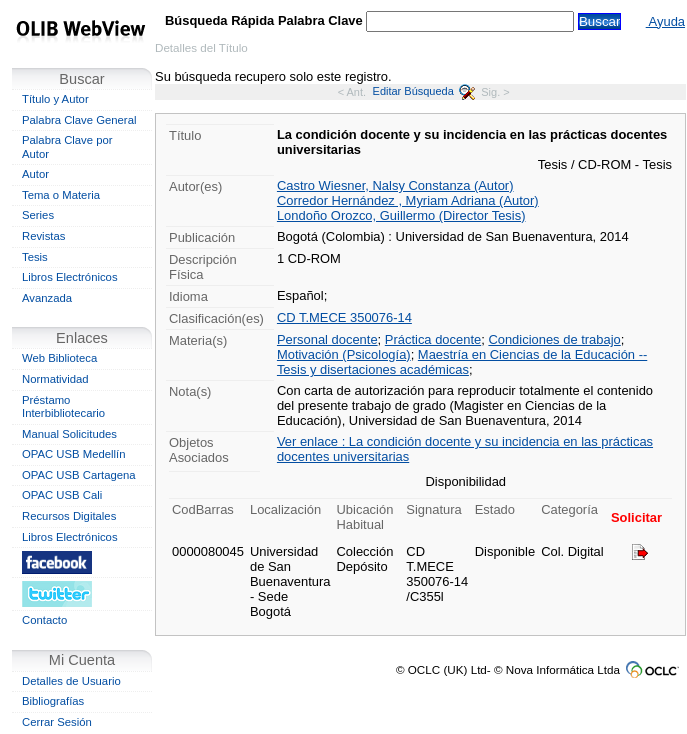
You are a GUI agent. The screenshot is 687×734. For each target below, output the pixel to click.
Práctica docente (433, 339)
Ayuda (665, 21)
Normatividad (55, 379)
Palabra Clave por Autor (67, 147)
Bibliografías (53, 701)
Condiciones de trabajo (554, 339)
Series (38, 215)
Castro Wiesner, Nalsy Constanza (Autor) (395, 185)
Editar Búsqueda (424, 91)
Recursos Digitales (69, 516)
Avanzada (47, 298)
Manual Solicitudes (69, 434)
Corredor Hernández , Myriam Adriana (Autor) (408, 200)
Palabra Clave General (79, 120)
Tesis (35, 257)
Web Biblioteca (59, 358)
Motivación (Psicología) (344, 354)
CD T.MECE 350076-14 (344, 317)
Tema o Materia (61, 195)
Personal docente (327, 339)
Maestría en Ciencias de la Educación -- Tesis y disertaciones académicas (462, 362)
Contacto (44, 620)
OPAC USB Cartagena (79, 475)
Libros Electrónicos (70, 277)
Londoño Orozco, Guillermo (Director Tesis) (401, 215)
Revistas (43, 236)
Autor (35, 174)
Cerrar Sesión (57, 722)
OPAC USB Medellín (74, 454)
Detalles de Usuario (71, 681)
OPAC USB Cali (62, 495)
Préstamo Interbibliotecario (63, 407)
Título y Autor (55, 99)
